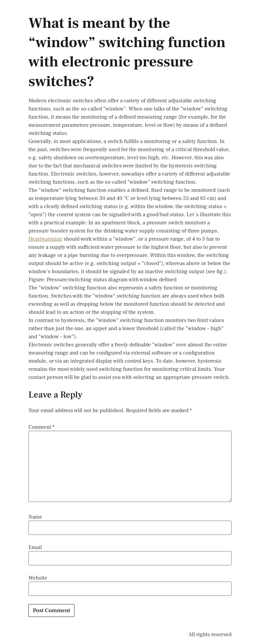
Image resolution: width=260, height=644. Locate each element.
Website (38, 578)
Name (35, 517)
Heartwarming (45, 239)
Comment (41, 427)
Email (35, 547)
